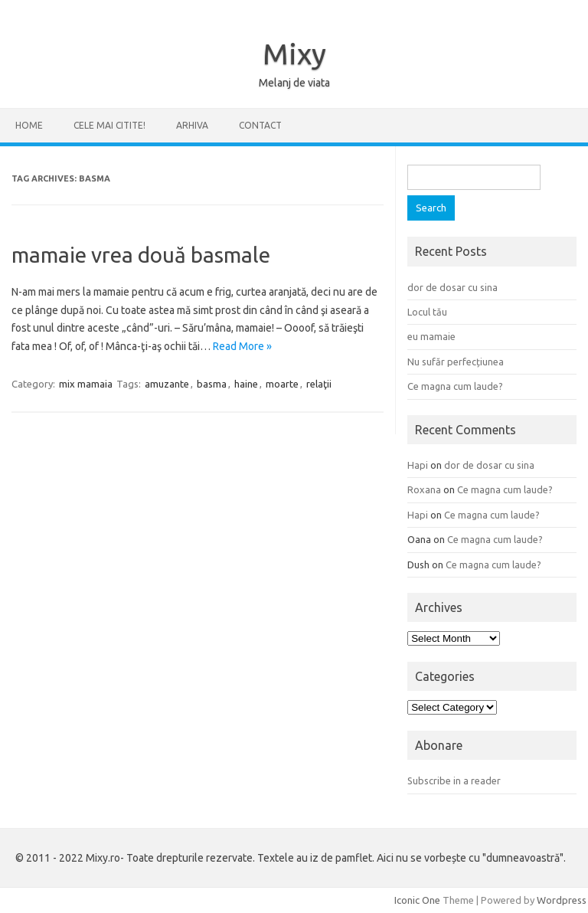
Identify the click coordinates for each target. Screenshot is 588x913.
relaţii (319, 384)
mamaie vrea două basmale (141, 255)
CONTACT (260, 125)
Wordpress (562, 900)
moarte (282, 384)
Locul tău (427, 312)
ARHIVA (192, 125)
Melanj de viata (294, 83)
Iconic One (417, 900)
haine (246, 384)
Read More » (242, 346)
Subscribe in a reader (454, 780)
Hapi (418, 465)
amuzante (167, 384)
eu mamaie (431, 336)
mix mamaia (86, 384)
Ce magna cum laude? (455, 386)
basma (212, 384)
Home (29, 125)
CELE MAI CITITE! (109, 125)
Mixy (294, 54)
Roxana (424, 489)
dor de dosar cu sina (452, 287)
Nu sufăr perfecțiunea (456, 362)
